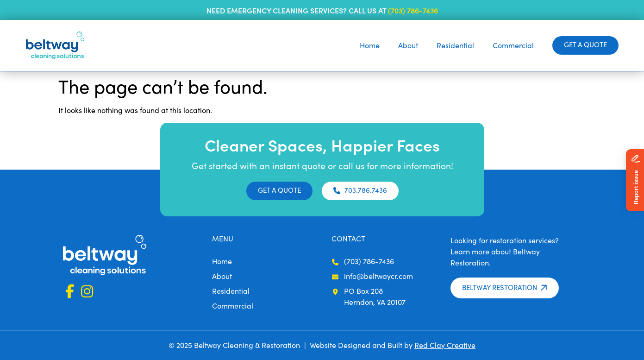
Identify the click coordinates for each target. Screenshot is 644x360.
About (408, 45)
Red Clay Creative (445, 345)
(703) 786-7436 (413, 10)
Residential (455, 45)
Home (370, 45)
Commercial (513, 45)
